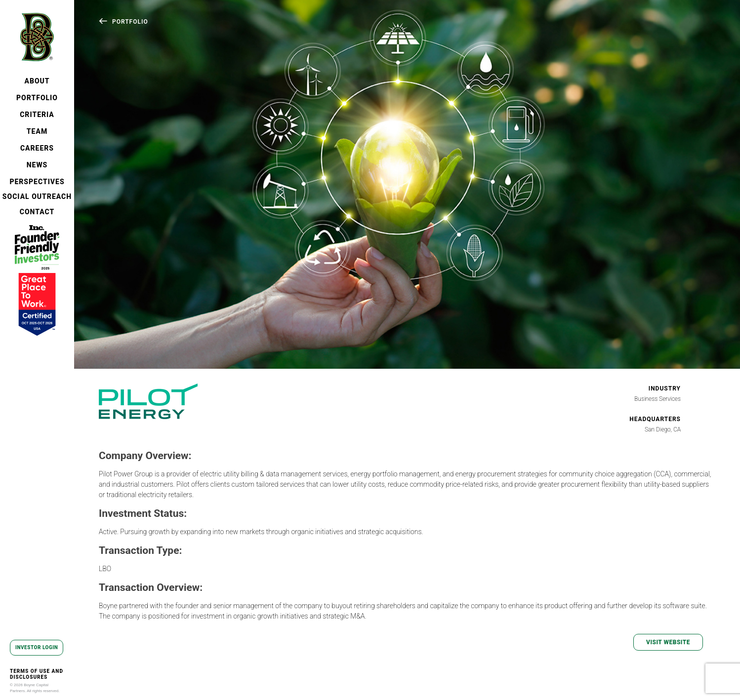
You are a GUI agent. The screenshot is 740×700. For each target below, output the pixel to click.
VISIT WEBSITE (668, 642)
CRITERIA (37, 115)
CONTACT (37, 212)
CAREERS (37, 148)
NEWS (37, 165)
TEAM (37, 131)
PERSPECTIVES (37, 182)
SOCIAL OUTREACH (37, 196)
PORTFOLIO (37, 98)
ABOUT (37, 81)
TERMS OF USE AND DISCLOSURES (37, 674)
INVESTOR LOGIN (37, 647)
